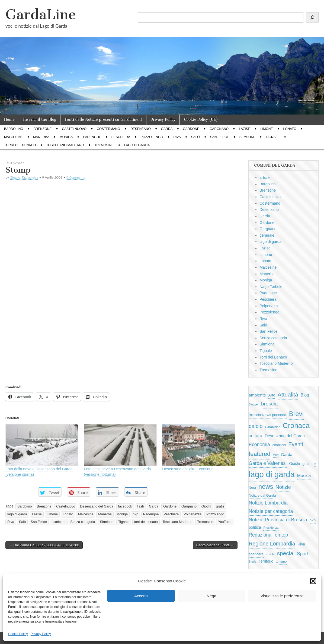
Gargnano (219, 129)
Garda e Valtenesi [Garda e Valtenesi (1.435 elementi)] (268, 463)
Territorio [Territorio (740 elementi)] (266, 561)
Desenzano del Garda (97, 506)
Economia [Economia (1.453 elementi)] (259, 445)
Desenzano (141, 129)
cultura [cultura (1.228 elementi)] (255, 436)
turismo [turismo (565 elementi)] (281, 561)
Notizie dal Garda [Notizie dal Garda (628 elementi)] (262, 495)
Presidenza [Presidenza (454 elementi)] (271, 528)
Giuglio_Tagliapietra (24, 177)
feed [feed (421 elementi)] (276, 455)
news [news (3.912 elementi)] (266, 487)
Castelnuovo (74, 129)
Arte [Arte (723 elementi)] (272, 395)
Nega (211, 596)
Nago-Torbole (271, 287)
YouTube (225, 522)
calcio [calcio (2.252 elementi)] (256, 426)
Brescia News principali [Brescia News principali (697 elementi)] (268, 415)
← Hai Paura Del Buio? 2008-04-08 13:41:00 (44, 545)
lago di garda (137, 145)
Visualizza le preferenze (282, 596)
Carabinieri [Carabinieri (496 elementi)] (273, 427)
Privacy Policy (41, 634)
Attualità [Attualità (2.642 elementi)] (288, 394)
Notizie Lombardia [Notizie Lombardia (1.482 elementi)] (268, 503)
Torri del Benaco (20, 145)
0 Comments (76, 177)
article (264, 177)
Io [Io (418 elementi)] (315, 464)
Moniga (66, 137)
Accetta (141, 596)
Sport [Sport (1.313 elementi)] (302, 554)
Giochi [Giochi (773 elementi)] (294, 464)
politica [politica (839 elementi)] (255, 527)
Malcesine (13, 137)
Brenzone (43, 129)
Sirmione (247, 137)
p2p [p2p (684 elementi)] (313, 520)
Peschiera (121, 137)
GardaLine (41, 15)
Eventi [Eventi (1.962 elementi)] (296, 444)
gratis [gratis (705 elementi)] (307, 464)
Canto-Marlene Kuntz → (215, 545)
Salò (195, 137)
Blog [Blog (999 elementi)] (305, 395)
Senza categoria (83, 522)
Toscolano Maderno (65, 145)
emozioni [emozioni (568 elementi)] (279, 445)
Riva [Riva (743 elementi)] (301, 544)
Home (9, 120)
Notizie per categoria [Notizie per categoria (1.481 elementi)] (271, 511)
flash (141, 506)
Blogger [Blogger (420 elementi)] (254, 404)
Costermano (108, 129)
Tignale (273, 137)
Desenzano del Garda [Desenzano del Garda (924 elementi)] (285, 436)
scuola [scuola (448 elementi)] (270, 554)
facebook (125, 506)
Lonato (290, 129)
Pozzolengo (152, 137)
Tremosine (104, 145)
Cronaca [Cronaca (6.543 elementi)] (296, 426)
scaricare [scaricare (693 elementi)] (256, 554)
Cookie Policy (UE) (201, 120)
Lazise (244, 129)
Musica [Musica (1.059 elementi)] (304, 476)
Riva (177, 137)
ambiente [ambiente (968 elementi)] (257, 395)
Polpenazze (193, 514)
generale (267, 235)
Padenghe (92, 137)
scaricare (59, 522)
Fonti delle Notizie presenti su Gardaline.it (103, 120)
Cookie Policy (18, 634)
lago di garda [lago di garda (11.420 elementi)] (272, 474)
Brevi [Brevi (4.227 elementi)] (296, 414)
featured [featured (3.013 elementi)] (259, 454)
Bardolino (14, 129)
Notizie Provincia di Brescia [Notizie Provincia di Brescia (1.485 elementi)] (278, 520)
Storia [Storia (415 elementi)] (252, 561)
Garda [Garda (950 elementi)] (287, 454)
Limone (267, 129)
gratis (220, 506)
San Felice (220, 137)
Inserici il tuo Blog (40, 120)
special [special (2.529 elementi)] (286, 553)
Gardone (191, 129)
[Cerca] (312, 17)
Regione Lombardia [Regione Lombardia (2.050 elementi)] (272, 544)
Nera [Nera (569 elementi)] (252, 488)
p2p (135, 514)
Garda (167, 129)
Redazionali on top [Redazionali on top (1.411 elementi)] (268, 535)
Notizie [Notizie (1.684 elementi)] (283, 487)
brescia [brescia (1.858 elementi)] (270, 404)
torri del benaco (146, 522)
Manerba (41, 137)
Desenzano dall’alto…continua (188, 469)
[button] (313, 581)
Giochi (206, 506)
